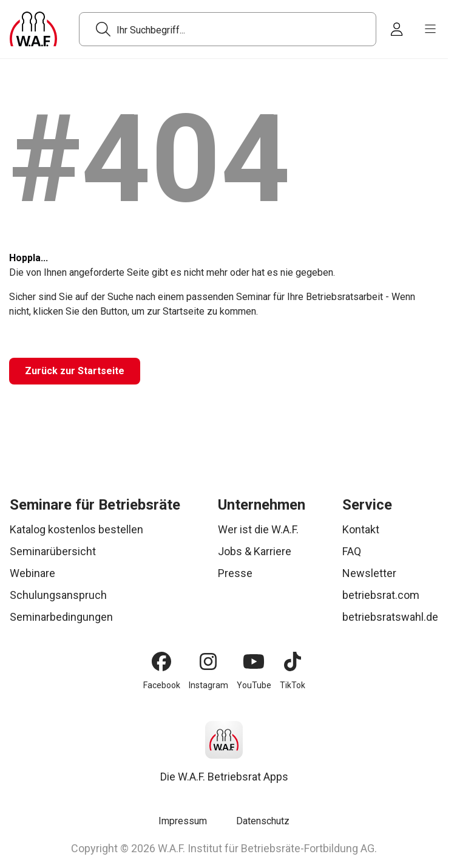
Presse (235, 573)
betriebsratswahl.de (390, 617)
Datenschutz (263, 821)
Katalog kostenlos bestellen (76, 529)
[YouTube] (254, 661)
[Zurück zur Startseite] (75, 371)
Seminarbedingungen (61, 617)
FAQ (352, 551)
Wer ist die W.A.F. (258, 529)
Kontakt (361, 529)
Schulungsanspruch (58, 595)
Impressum (183, 821)
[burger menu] (430, 29)
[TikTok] (293, 661)
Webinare (32, 573)
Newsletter (369, 573)
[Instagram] (208, 661)
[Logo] (33, 29)
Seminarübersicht (53, 551)
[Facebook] (161, 661)
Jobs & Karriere (255, 551)
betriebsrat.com (381, 595)
